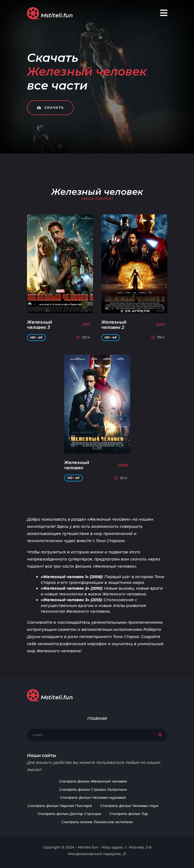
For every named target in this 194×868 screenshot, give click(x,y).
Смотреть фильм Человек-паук (129, 806)
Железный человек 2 (114, 325)
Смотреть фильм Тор (129, 814)
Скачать (50, 108)
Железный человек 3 (39, 325)
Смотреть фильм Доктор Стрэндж (69, 814)
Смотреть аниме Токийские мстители (97, 822)
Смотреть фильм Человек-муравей (93, 797)
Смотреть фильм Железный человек (93, 781)
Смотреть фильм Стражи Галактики (93, 789)
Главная (97, 719)
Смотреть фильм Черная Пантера (60, 806)
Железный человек (77, 465)
